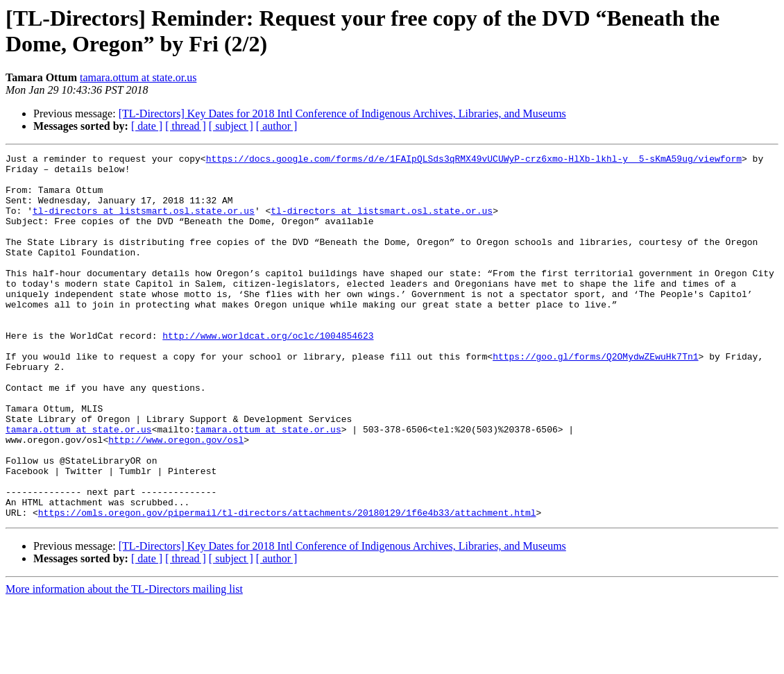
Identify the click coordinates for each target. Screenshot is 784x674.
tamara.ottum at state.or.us (138, 77)
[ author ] (277, 126)
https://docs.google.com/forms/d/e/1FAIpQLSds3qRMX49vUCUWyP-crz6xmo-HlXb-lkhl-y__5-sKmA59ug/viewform (474, 160)
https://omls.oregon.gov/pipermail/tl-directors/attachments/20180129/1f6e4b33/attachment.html (287, 585)
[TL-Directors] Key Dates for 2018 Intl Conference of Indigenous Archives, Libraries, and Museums (342, 113)
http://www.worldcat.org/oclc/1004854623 (268, 373)
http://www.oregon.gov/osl (176, 498)
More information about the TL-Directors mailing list (124, 662)
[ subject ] (231, 126)
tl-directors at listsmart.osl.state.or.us (144, 223)
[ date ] (147, 126)
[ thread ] (186, 126)
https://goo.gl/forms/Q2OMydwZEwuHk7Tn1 (595, 398)
